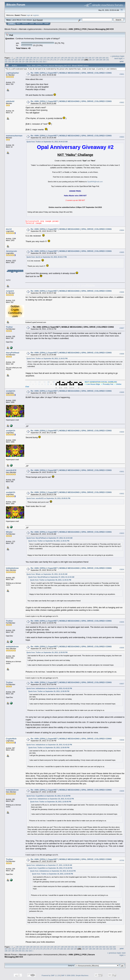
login (29, 15)
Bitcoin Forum (11, 29)
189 (101, 60)
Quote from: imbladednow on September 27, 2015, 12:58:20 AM (49, 865)
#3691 (122, 472)
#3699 (122, 791)
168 (27, 60)
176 (55, 60)
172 (41, 60)
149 (66, 58)
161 (107, 58)
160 (104, 58)
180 (69, 60)
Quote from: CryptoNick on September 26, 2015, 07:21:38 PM (48, 796)
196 (20, 62)
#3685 (122, 252)
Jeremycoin (11, 251)
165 (16, 60)
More (47, 24)
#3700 (122, 861)
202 (41, 62)
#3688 (122, 354)
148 (62, 58)
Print (122, 61)
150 (69, 58)
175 (51, 60)
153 (79, 58)
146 (55, 58)
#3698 (122, 740)
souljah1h (11, 391)
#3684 (122, 230)
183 (79, 60)
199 (30, 62)
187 (94, 60)
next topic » (119, 58)
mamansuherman (14, 136)
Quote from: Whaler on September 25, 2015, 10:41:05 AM (47, 574)
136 (21, 58)
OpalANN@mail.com (95, 182)
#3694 (122, 569)
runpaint (10, 291)
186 (90, 60)
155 (86, 58)
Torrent (40, 20)
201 (37, 62)
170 (34, 60)
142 (41, 58)
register (36, 15)
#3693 (122, 533)
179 (65, 60)
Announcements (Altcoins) (55, 29)
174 (48, 60)
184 (82, 60)
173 (44, 60)
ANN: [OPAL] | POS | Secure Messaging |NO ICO (91, 29)
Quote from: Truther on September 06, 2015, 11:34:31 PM (47, 359)
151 (72, 58)
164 (13, 60)
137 (24, 58)
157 (93, 58)
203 (44, 62)
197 (23, 62)
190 (104, 60)
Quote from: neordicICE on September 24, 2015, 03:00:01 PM (48, 498)
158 (97, 58)
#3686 (122, 292)
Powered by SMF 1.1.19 (51, 975)
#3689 (122, 392)
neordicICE (11, 470)
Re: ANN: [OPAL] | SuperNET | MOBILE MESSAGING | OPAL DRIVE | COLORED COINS (71, 73)
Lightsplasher (12, 73)
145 (52, 58)
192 (6, 62)
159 (100, 58)
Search (25, 24)
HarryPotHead (13, 353)
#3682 (122, 103)
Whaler (9, 532)
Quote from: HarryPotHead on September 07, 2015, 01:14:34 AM (49, 538)
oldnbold (10, 101)
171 (37, 60)
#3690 (122, 432)
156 (90, 58)
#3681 (122, 74)
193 (10, 62)
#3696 (122, 648)
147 (59, 58)
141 (38, 58)
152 (76, 58)
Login (32, 24)
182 (75, 60)
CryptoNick (11, 739)
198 (27, 62)
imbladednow (12, 568)
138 (27, 58)
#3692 (122, 494)
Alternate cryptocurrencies (30, 29)
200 (34, 62)
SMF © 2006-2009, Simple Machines (75, 975)
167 (23, 60)
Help (18, 24)
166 (20, 60)
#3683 (122, 137)
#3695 (122, 622)
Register (39, 24)
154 (83, 58)
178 (61, 60)
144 (48, 58)
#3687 (122, 328)
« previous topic (117, 56)
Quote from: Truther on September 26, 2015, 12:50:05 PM (47, 652)
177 (58, 60)
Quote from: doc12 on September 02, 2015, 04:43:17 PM (47, 257)
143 (45, 58)
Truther (9, 327)
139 (31, 58)
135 (17, 58)
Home (11, 24)
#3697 (122, 684)
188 (97, 60)
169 (30, 60)
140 (34, 58)
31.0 (34, 20)
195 (16, 62)
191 (108, 60)
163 (10, 60)
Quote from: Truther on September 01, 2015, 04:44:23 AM (47, 142)
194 (13, 62)
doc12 (9, 229)
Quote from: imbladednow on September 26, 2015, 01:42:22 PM (49, 688)
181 (72, 60)
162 (6, 60)
